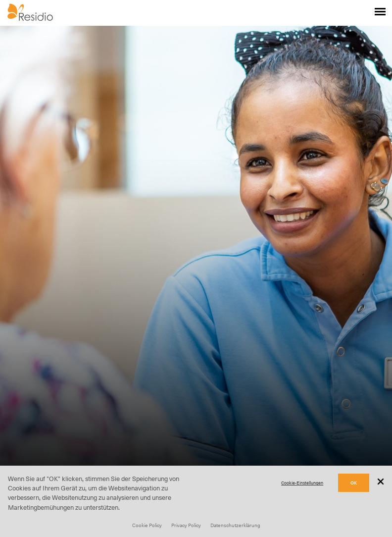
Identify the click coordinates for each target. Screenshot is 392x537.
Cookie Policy (147, 525)
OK (354, 483)
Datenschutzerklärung (235, 525)
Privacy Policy (186, 525)
